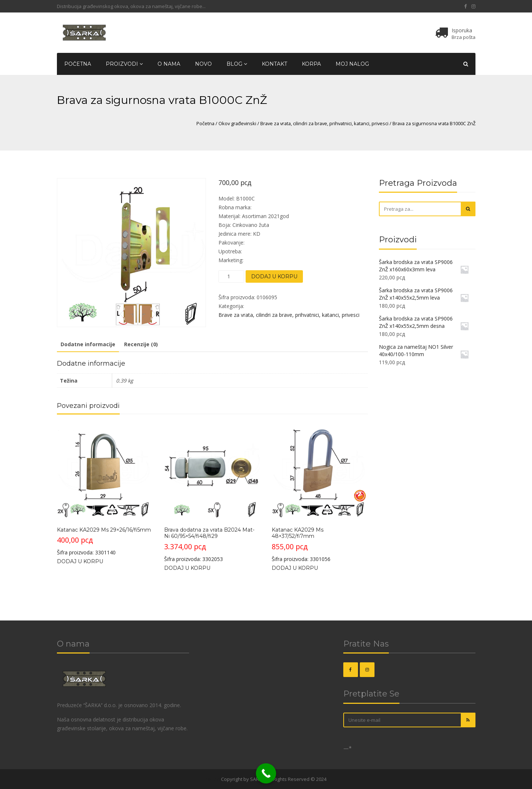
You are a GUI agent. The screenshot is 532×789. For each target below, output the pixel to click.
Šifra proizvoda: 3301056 (320, 493)
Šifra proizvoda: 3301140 (105, 490)
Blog (237, 64)
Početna (78, 64)
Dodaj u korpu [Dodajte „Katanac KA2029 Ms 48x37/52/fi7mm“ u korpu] (295, 568)
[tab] (88, 345)
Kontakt (274, 64)
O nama (169, 64)
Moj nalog (352, 64)
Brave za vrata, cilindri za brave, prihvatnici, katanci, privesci (324, 123)
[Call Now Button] (266, 773)
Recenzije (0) (141, 344)
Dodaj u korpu (274, 276)
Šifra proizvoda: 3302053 (212, 493)
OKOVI (213, 779)
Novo (203, 64)
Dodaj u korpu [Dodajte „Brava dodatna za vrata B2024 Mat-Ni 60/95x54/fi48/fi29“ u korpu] (187, 568)
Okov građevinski (237, 123)
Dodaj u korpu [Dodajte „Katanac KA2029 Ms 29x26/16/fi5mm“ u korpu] (80, 561)
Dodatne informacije (88, 344)
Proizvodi (124, 64)
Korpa (311, 64)
